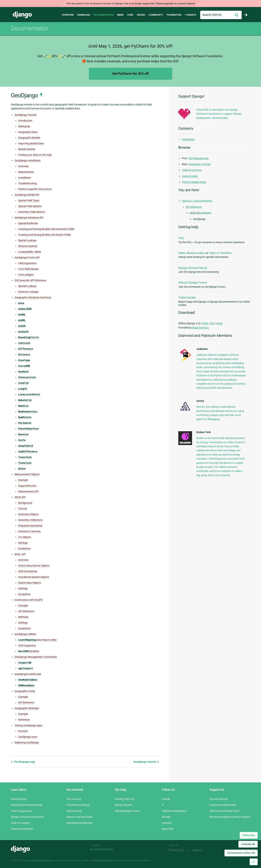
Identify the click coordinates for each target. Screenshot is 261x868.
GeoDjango (188, 139)
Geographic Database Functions (33, 297)
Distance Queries (28, 246)
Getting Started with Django (27, 805)
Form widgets (26, 275)
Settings (23, 543)
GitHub (166, 799)
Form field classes (28, 269)
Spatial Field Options (30, 206)
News (120, 15)
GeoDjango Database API (29, 218)
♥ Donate (191, 15)
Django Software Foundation (27, 817)
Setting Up (24, 126)
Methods (23, 617)
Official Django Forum (193, 283)
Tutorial (23, 509)
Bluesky (166, 817)
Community (156, 15)
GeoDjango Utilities (25, 634)
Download (84, 15)
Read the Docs (200, 328)
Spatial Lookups (27, 240)
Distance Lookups (28, 292)
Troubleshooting (27, 183)
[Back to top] (254, 862)
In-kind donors (101, 849)
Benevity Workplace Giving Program (230, 817)
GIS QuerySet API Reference (30, 280)
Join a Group (74, 799)
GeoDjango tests (28, 737)
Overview (68, 15)
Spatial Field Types (29, 200)
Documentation (104, 15)
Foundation (174, 15)
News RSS (168, 829)
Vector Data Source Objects (34, 566)
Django (22, 15)
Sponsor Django (219, 799)
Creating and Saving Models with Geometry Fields (46, 229)
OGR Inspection (27, 645)
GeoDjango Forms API (27, 257)
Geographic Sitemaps (27, 708)
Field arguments (27, 263)
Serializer (29, 651)
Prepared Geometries (30, 526)
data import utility (37, 640)
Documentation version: (241, 853)
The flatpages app (23, 762)
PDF (212, 323)
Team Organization (22, 811)
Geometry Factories (29, 531)
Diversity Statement (22, 829)
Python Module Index (194, 182)
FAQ (181, 238)
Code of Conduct (20, 823)
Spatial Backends (28, 223)
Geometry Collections (30, 520)
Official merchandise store (224, 811)
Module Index (195, 253)
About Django (19, 799)
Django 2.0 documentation (197, 201)
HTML (205, 323)
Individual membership (79, 823)
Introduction (25, 121)
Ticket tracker (187, 298)
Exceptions (24, 548)
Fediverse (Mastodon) (174, 811)
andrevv (201, 850)
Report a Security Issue (79, 817)
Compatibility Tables (30, 252)
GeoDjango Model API (27, 195)
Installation (25, 178)
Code (130, 15)
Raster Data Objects (30, 583)
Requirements (26, 172)
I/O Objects (25, 537)
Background (25, 503)
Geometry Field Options (32, 212)
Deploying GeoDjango (27, 742)
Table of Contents (220, 253)
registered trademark (104, 860)
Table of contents (192, 170)
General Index (190, 176)
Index (182, 253)
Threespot (177, 850)
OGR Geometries (28, 571)
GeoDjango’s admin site (28, 674)
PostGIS (23, 731)
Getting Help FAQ (125, 799)
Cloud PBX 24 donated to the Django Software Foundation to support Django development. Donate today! (219, 114)
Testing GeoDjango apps (28, 725)
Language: (248, 844)
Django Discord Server (193, 268)
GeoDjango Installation (28, 160)
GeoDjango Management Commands (36, 657)
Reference (24, 720)
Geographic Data (28, 132)
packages (200, 213)
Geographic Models (29, 138)
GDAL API (20, 554)
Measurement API (28, 491)
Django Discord (124, 805)
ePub (219, 323)
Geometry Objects (28, 514)
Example (23, 480)
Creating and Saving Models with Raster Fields (44, 235)
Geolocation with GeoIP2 (29, 600)
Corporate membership (223, 805)
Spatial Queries (27, 149)
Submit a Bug (74, 811)
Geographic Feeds (25, 691)
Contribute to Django (78, 805)
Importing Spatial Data (31, 143)
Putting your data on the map (35, 155)
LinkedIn (167, 823)
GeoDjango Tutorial (25, 115)
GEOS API (20, 497)
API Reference (26, 611)
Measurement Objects (27, 474)
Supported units (27, 486)
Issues (141, 15)
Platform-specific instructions (35, 189)
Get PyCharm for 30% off (130, 74)
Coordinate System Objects (34, 577)
